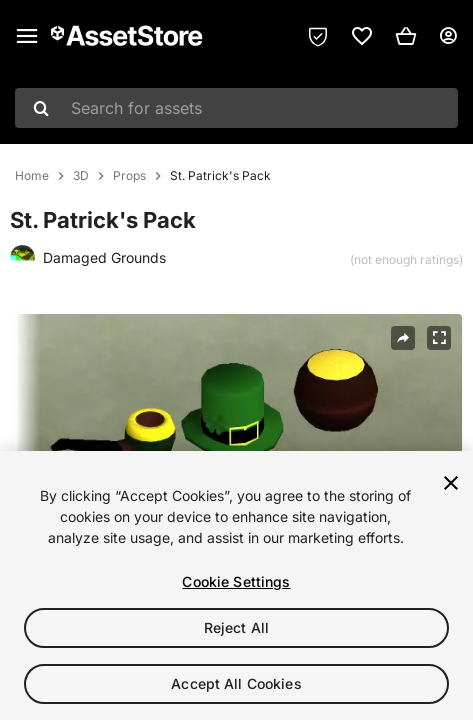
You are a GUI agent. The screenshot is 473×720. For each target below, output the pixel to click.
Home (32, 176)
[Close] (451, 483)
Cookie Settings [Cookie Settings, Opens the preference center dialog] (236, 581)
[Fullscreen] (439, 338)
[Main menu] (27, 36)
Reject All (236, 627)
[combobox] (236, 108)
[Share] (403, 338)
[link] (362, 36)
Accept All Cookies (236, 683)
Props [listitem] (129, 176)
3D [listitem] (81, 176)
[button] (406, 36)
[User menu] (448, 36)
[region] (236, 585)
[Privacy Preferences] (318, 36)
